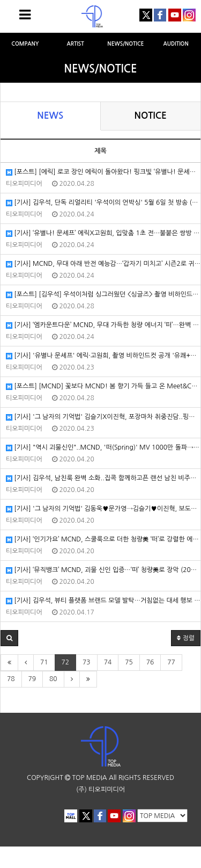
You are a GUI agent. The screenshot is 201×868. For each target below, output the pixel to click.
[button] (9, 638)
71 (44, 662)
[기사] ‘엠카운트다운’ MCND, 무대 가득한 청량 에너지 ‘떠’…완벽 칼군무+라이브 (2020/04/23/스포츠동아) (103, 325)
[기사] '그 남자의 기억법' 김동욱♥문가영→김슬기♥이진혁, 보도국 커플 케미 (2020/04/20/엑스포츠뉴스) (103, 509)
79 (32, 679)
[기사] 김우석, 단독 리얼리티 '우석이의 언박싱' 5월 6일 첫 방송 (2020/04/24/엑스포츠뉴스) (103, 203)
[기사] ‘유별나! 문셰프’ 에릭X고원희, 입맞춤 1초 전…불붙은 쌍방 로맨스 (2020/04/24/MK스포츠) (103, 233)
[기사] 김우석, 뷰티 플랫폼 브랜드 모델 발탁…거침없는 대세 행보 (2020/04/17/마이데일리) (103, 601)
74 (108, 662)
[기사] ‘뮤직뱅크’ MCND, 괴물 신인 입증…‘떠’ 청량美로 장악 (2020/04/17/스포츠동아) (103, 570)
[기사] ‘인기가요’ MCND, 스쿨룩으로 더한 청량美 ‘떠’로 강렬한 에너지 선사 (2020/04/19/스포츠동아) (103, 540)
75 (129, 662)
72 (66, 662)
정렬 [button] (186, 638)
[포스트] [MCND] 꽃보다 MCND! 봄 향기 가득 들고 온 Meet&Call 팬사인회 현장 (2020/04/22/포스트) (103, 386)
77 (171, 662)
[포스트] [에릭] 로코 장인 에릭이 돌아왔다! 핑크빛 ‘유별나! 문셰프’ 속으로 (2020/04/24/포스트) (103, 172)
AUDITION (176, 44)
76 (150, 662)
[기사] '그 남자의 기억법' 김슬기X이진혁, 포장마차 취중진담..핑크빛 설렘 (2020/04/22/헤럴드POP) (103, 417)
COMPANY (25, 44)
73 (87, 662)
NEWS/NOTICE (125, 44)
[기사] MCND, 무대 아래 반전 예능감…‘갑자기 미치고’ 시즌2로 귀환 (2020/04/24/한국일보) (103, 264)
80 (53, 679)
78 (11, 679)
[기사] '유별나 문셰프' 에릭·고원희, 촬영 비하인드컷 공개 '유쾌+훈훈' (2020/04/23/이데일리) (103, 356)
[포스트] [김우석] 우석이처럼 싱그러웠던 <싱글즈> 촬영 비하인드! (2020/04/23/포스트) (103, 295)
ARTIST (75, 44)
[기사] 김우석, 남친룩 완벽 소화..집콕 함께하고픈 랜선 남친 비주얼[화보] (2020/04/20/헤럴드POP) (103, 478)
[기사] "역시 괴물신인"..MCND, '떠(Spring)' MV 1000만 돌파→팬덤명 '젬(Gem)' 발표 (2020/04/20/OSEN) (103, 448)
